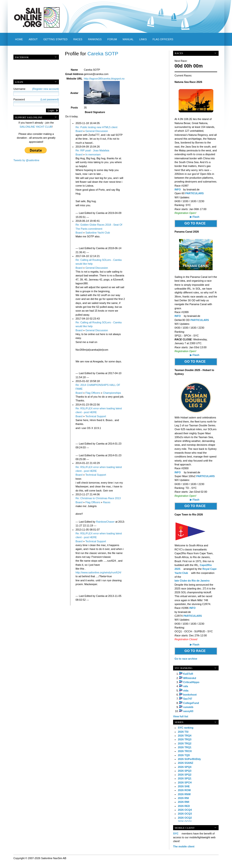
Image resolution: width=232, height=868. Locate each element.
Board (79, 131)
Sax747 (188, 699)
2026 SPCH (185, 782)
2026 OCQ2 (185, 818)
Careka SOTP (103, 54)
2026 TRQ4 (185, 736)
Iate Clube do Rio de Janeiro (192, 581)
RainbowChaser (105, 522)
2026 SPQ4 (185, 767)
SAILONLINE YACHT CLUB (36, 127)
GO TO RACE (195, 223)
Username (36, 89)
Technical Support (96, 416)
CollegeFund (191, 703)
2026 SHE (184, 786)
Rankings (95, 39)
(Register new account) (45, 89)
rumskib (188, 707)
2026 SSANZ (186, 763)
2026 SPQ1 (185, 778)
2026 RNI (183, 798)
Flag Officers (93, 393)
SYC (176, 834)
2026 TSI (183, 732)
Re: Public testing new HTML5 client (97, 127)
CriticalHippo (191, 682)
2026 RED (184, 806)
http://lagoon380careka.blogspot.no (104, 79)
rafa (186, 686)
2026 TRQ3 (185, 739)
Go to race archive (186, 659)
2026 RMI (184, 802)
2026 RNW (184, 794)
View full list (181, 716)
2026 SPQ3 (185, 771)
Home (19, 39)
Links (143, 39)
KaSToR (188, 674)
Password (36, 99)
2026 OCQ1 (185, 822)
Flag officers (163, 39)
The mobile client (184, 846)
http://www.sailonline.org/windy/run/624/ (99, 572)
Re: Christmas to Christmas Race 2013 (98, 498)
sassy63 (188, 711)
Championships (112, 393)
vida (186, 691)
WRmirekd (190, 678)
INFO (178, 189)
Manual (128, 39)
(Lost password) (50, 99)
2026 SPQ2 (185, 775)
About (33, 39)
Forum (112, 39)
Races (78, 39)
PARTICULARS (195, 193)
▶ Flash (195, 217)
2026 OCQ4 (185, 810)
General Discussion (97, 131)
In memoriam (93, 154)
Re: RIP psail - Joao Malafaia (93, 150)
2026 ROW (184, 790)
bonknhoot (190, 695)
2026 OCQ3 (185, 814)
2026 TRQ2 (185, 743)
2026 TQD (184, 755)
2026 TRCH (185, 751)
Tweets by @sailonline (26, 160)
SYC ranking (186, 728)
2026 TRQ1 (185, 747)
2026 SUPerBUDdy (189, 759)
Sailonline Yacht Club (98, 233)
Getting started (55, 39)
